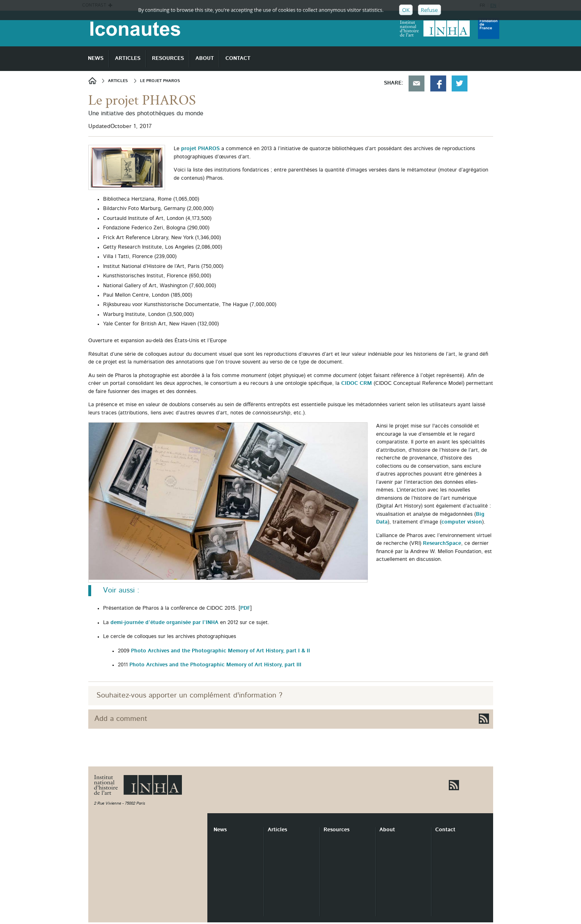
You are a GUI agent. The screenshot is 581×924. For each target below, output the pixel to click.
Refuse (429, 10)
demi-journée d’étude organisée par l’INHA (164, 623)
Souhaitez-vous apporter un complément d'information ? (189, 695)
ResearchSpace (442, 543)
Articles (277, 830)
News (95, 81)
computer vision (462, 522)
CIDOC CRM (357, 383)
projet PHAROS (201, 149)
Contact (445, 830)
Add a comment (121, 719)
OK (406, 10)
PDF (245, 608)
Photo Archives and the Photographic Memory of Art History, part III (215, 665)
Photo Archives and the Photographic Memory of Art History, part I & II (220, 651)
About (387, 830)
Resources (336, 830)
